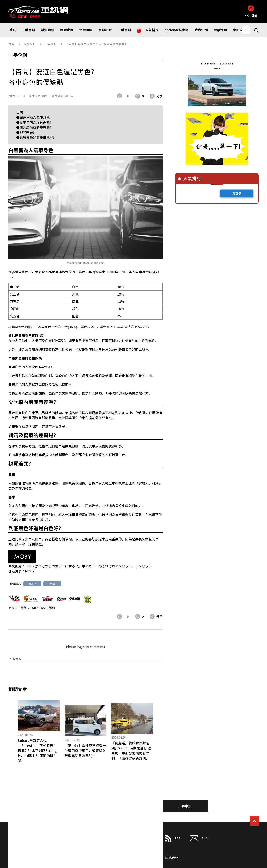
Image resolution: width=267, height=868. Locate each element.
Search (254, 30)
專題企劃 (30, 44)
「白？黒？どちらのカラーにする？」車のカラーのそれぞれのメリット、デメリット (88, 566)
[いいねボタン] (120, 96)
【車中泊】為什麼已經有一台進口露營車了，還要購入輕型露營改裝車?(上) (85, 750)
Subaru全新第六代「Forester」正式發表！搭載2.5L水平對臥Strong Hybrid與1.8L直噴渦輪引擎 (37, 750)
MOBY (42, 96)
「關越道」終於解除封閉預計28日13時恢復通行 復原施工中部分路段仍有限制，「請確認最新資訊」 (131, 750)
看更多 (237, 193)
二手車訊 (185, 806)
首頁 (11, 44)
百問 (52, 584)
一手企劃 (51, 44)
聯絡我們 (172, 858)
